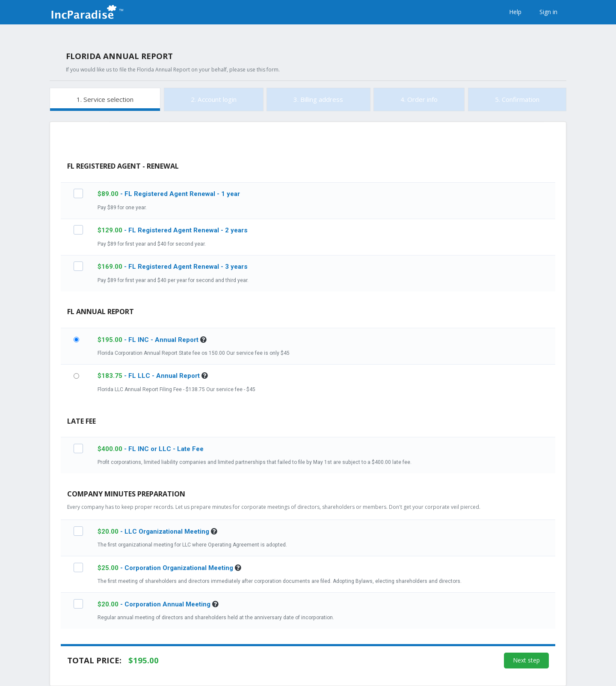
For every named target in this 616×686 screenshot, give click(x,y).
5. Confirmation (517, 99)
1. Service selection (105, 99)
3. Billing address (318, 99)
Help (515, 12)
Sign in (548, 12)
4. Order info (419, 99)
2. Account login (214, 99)
